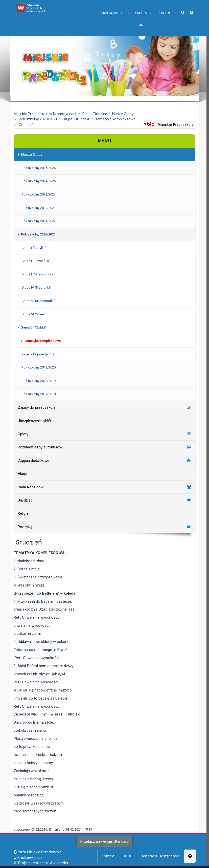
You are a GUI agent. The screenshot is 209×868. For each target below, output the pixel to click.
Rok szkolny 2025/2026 (38, 168)
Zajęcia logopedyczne (38, 354)
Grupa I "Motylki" (33, 248)
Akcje (22, 474)
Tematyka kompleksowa (115, 119)
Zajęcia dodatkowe (104, 461)
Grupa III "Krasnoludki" (38, 274)
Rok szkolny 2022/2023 (38, 208)
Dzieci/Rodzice (140, 23)
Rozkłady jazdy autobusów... (104, 447)
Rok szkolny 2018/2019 (38, 381)
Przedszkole (112, 23)
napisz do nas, (28, 6)
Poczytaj (104, 527)
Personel (166, 23)
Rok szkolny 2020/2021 (38, 119)
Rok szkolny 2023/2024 (38, 194)
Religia (23, 513)
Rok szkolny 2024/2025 (38, 181)
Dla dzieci (104, 500)
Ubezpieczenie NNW (34, 421)
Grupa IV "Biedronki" (36, 287)
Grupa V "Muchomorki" (38, 301)
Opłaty (104, 434)
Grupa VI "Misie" (33, 314)
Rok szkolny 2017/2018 (38, 394)
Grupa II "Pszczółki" (36, 261)
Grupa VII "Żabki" (76, 119)
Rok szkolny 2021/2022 (38, 221)
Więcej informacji (94, 862)
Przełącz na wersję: (104, 841)
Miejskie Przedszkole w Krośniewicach (45, 114)
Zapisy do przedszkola (104, 407)
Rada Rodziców (104, 487)
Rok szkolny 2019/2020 (38, 367)
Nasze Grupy (123, 114)
